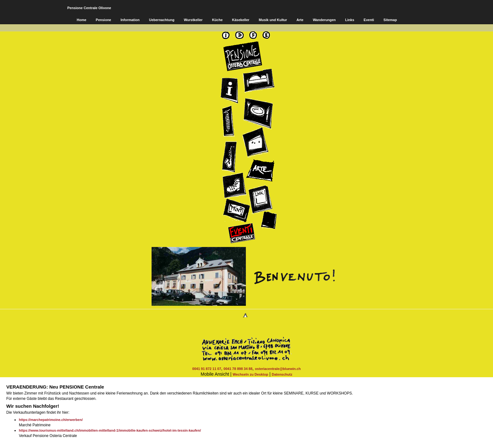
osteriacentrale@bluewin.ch (278, 369)
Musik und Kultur (273, 20)
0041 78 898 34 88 (238, 369)
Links (350, 20)
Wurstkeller (193, 20)
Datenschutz (282, 374)
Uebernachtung (162, 20)
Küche (217, 20)
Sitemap (390, 20)
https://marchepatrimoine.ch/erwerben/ (51, 420)
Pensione (104, 20)
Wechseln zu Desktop (250, 374)
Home (82, 20)
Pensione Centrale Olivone (89, 8)
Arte (300, 20)
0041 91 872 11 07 (207, 369)
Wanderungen (324, 20)
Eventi (369, 20)
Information (130, 20)
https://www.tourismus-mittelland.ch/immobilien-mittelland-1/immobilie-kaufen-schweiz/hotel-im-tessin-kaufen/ (110, 430)
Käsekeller (241, 20)
